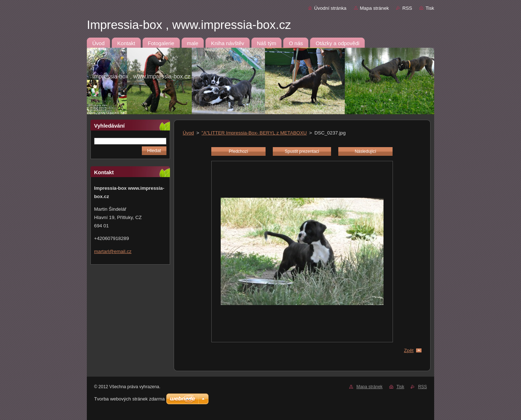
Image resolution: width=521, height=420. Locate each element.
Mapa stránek (374, 8)
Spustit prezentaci (302, 151)
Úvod (188, 133)
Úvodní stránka (330, 8)
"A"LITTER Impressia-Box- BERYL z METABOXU (254, 133)
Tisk (430, 8)
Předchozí (238, 151)
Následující (365, 151)
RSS (407, 8)
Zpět (409, 350)
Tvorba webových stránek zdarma (129, 399)
